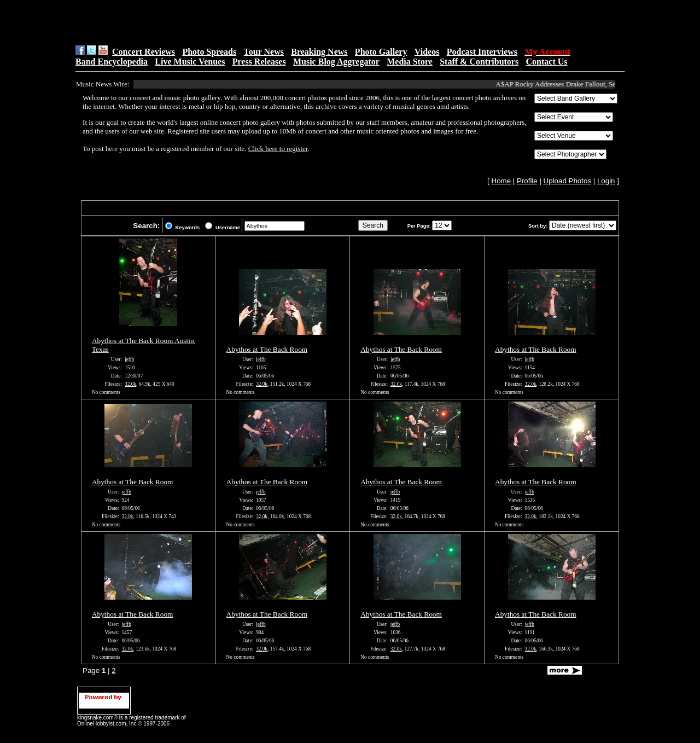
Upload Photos (567, 181)
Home (501, 181)
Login (606, 181)
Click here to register (278, 149)
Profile (527, 181)
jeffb (129, 359)
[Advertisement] (214, 22)
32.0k (130, 384)
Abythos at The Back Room (267, 349)
